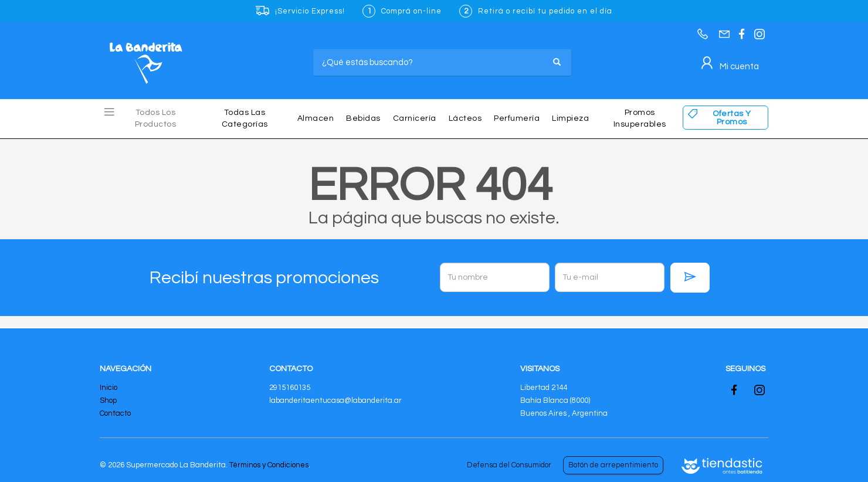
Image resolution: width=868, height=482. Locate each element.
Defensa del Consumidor (509, 465)
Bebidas (363, 118)
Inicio (108, 388)
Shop (108, 400)
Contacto (115, 413)
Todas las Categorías (245, 118)
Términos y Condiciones (269, 465)
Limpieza (570, 118)
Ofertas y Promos (732, 118)
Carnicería (415, 118)
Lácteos (465, 118)
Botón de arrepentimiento (613, 465)
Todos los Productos (156, 118)
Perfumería (517, 118)
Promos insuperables (640, 118)
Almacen (316, 118)
